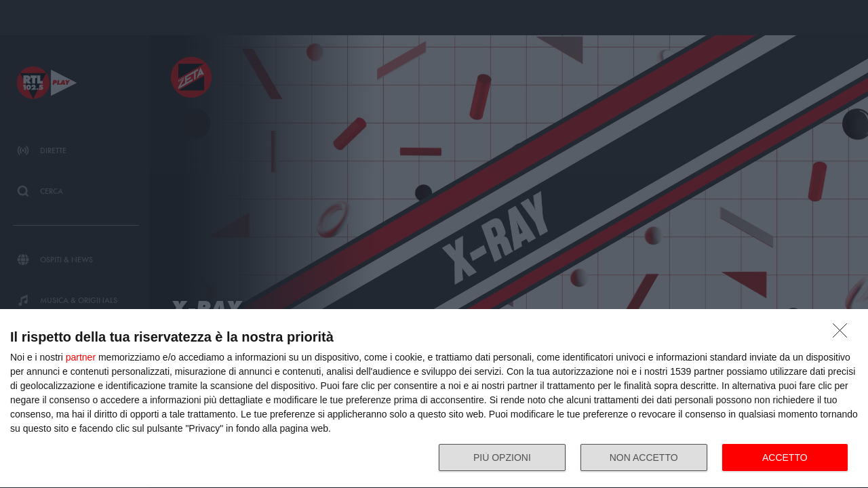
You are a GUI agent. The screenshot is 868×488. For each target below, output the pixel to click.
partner (81, 357)
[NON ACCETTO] (844, 334)
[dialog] (434, 399)
